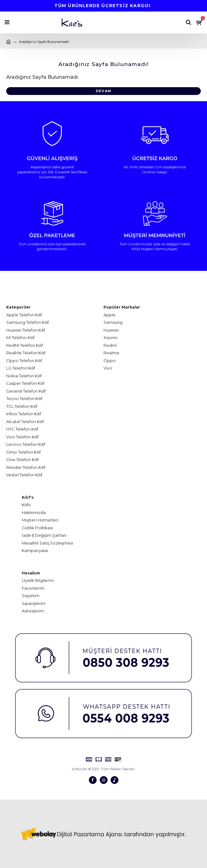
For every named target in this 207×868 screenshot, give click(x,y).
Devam (103, 91)
